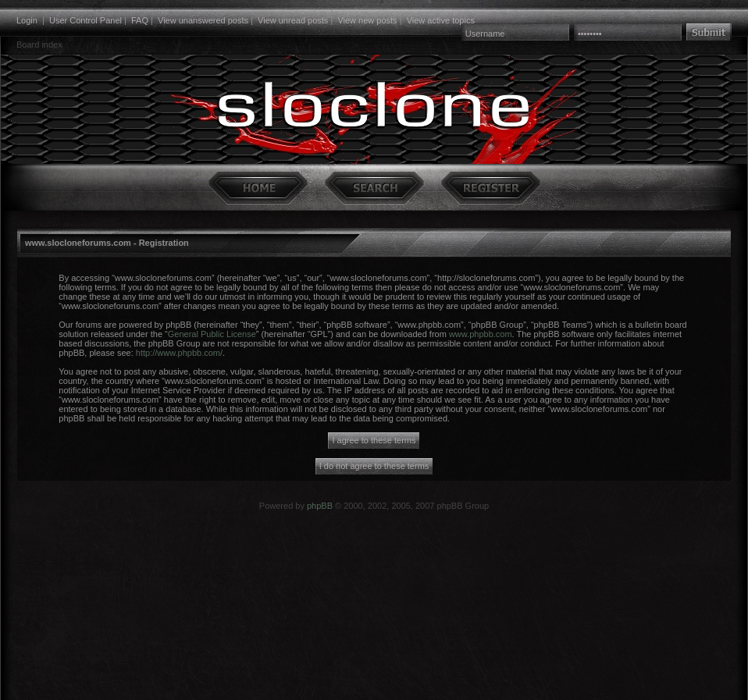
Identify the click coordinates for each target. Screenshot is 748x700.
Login (27, 20)
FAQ (140, 20)
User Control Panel (85, 20)
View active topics (441, 20)
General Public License (212, 334)
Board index (39, 44)
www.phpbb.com (481, 334)
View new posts (367, 20)
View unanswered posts (203, 20)
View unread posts (293, 20)
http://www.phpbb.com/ (179, 353)
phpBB (320, 506)
